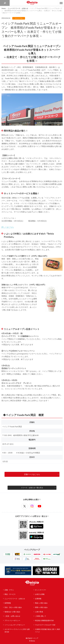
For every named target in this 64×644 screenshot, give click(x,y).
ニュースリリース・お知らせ (18, 8)
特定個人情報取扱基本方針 (44, 620)
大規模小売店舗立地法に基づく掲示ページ (48, 631)
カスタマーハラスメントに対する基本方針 (17, 631)
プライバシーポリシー (12, 620)
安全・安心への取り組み (13, 607)
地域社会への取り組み (12, 612)
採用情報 (8, 603)
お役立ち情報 (40, 594)
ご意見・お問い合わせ (12, 616)
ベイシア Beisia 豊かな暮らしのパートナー (32, 3)
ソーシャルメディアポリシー (15, 625)
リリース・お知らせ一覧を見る (32, 488)
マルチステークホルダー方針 (45, 625)
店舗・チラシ (9, 590)
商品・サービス (10, 594)
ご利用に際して (41, 616)
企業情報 (38, 599)
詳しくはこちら (8, 227)
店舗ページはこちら (32, 474)
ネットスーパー (41, 590)
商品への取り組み (41, 603)
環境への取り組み (41, 607)
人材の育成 (39, 612)
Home (4, 8)
